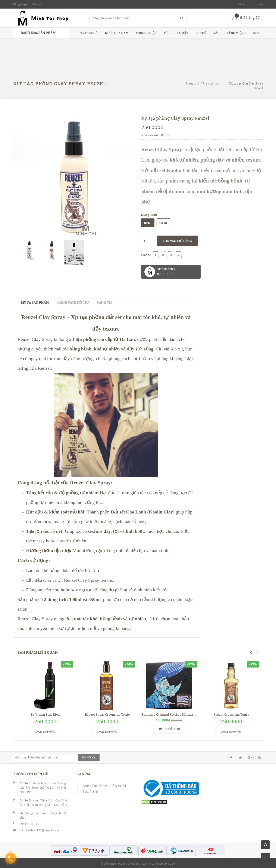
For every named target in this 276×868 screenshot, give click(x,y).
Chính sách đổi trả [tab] (73, 301)
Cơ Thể (201, 33)
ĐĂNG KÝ (89, 756)
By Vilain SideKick (45, 713)
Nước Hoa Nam (117, 33)
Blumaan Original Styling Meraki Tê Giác (173, 713)
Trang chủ (89, 33)
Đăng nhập (20, 4)
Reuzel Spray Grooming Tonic (107, 713)
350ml (163, 223)
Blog (256, 33)
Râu (216, 33)
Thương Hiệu (146, 33)
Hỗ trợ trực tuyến (251, 4)
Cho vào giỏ (169, 728)
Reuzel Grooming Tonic (231, 713)
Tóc (167, 33)
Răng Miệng (236, 33)
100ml (148, 223)
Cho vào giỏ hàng (177, 241)
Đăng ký (37, 4)
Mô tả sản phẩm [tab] (35, 301)
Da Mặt (182, 33)
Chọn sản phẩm (45, 731)
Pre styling (210, 83)
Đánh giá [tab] (105, 301)
